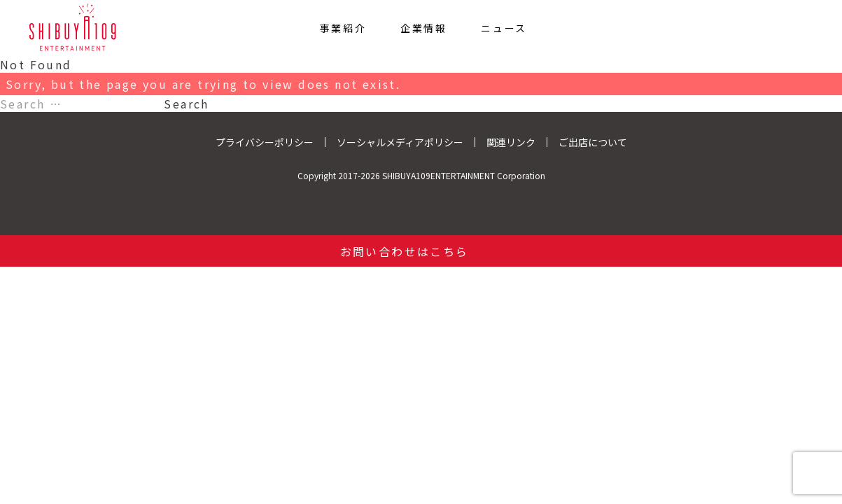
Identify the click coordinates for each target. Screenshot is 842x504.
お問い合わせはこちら (405, 251)
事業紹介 (343, 28)
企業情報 (424, 28)
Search (186, 104)
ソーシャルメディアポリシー (400, 142)
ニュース (504, 28)
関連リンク (511, 142)
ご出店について (593, 142)
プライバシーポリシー (265, 142)
